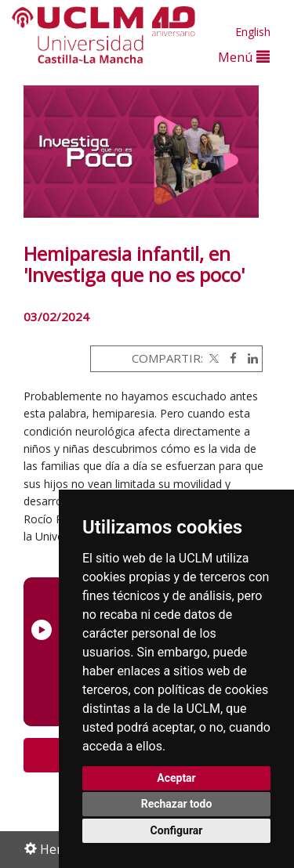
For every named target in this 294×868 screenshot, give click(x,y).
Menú (244, 57)
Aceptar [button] (176, 778)
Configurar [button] (177, 830)
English (253, 32)
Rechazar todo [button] (177, 804)
